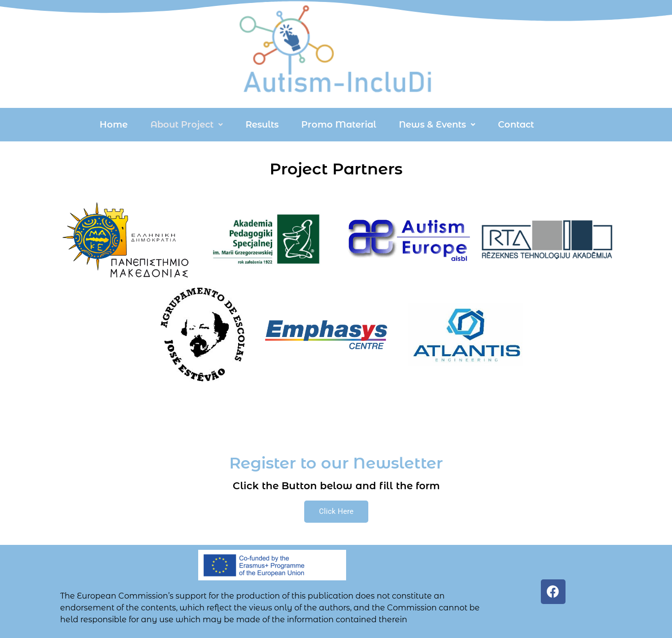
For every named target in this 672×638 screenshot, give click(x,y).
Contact (516, 125)
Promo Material (339, 125)
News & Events (437, 125)
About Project (187, 125)
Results (262, 125)
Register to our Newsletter (336, 463)
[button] (187, 125)
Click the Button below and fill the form (336, 486)
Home (114, 125)
